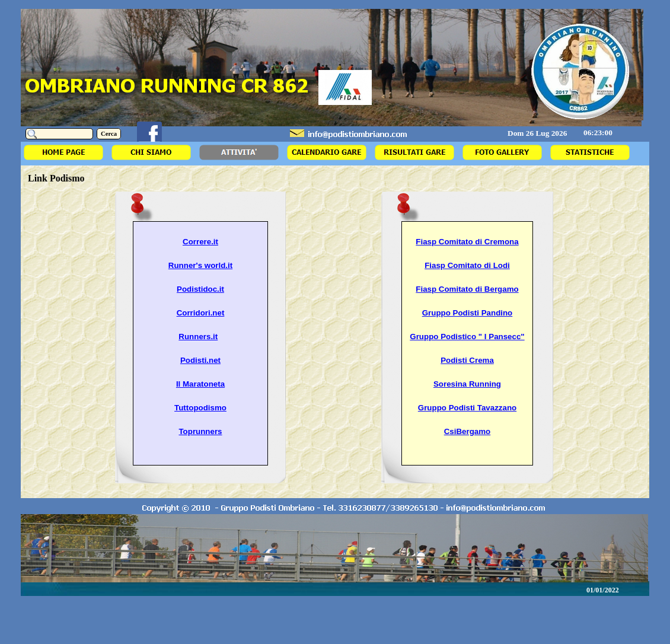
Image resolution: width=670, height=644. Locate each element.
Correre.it (200, 242)
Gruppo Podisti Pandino (468, 313)
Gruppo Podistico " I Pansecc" (467, 337)
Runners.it (198, 337)
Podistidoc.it (200, 289)
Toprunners (200, 431)
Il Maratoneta (200, 384)
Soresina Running (467, 384)
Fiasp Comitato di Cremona (467, 242)
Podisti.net (200, 360)
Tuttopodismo (200, 408)
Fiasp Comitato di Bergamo (467, 289)
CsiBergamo (468, 431)
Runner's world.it (200, 265)
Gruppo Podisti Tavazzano (467, 408)
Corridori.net (201, 313)
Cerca (109, 134)
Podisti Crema (467, 360)
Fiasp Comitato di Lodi (467, 265)
